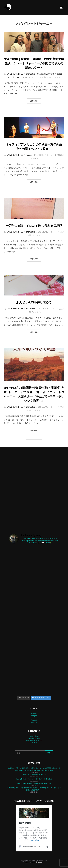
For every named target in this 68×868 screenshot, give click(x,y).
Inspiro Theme (29, 863)
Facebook (34, 720)
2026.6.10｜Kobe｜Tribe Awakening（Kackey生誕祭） (34, 783)
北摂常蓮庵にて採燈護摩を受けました (34, 775)
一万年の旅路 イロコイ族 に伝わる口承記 (34, 226)
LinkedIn (34, 722)
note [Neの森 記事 (34, 738)
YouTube (34, 714)
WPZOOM (40, 863)
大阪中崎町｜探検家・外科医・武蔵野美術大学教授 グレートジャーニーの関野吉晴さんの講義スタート (34, 63)
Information (31, 74)
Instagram (34, 716)
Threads (34, 743)
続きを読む (36, 101)
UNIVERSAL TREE (15, 74)
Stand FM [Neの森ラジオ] (34, 741)
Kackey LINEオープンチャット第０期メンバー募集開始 (34, 779)
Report (29, 155)
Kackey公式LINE (34, 736)
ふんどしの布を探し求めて (34, 302)
